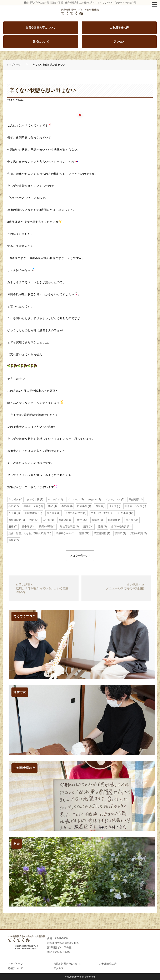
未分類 (46, 520)
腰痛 (86, 527)
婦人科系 (52, 513)
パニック (53, 499)
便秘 (50, 506)
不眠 (11, 506)
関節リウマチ (63, 533)
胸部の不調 (45, 527)
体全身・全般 (31, 506)
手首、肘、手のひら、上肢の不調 (110, 513)
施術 (32, 520)
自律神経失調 (119, 527)
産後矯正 (64, 520)
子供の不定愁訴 (74, 513)
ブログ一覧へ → (80, 556)
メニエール (74, 499)
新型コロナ (15, 520)
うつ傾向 (14, 499)
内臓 (98, 506)
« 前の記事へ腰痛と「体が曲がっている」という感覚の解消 (42, 588)
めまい (92, 499)
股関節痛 (112, 520)
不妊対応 (134, 499)
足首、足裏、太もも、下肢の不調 (27, 533)
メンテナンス (113, 499)
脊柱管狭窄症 (67, 527)
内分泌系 (82, 506)
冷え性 (112, 506)
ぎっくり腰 (33, 499)
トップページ (14, 65)
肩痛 (11, 527)
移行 (79, 520)
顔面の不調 (137, 533)
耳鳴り (95, 520)
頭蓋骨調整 (100, 533)
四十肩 (12, 513)
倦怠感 (65, 506)
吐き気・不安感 (133, 506)
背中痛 (26, 527)
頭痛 (82, 533)
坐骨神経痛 (31, 513)
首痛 (11, 540)
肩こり (130, 520)
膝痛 (100, 527)
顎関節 (118, 533)
